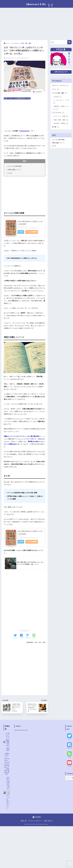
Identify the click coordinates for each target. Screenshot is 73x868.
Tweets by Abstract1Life (22, 731)
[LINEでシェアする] (34, 636)
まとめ (10, 173)
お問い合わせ (48, 825)
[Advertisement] (36, 24)
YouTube (70, 766)
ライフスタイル (59, 113)
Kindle (21, 232)
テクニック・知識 (61, 117)
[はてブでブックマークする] (28, 636)
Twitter (70, 740)
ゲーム (56, 90)
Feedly (70, 757)
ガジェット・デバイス (61, 86)
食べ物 (56, 128)
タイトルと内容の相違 (15, 166)
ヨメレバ (25, 226)
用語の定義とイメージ (15, 170)
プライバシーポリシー (35, 825)
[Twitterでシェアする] (15, 636)
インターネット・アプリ (61, 102)
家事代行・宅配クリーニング (61, 108)
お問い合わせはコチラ (61, 72)
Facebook (70, 749)
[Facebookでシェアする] (21, 636)
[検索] (69, 42)
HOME (37, 821)
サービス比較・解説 (60, 94)
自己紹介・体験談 (61, 124)
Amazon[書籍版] (32, 232)
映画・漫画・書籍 (40, 643)
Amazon (58, 98)
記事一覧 (24, 825)
